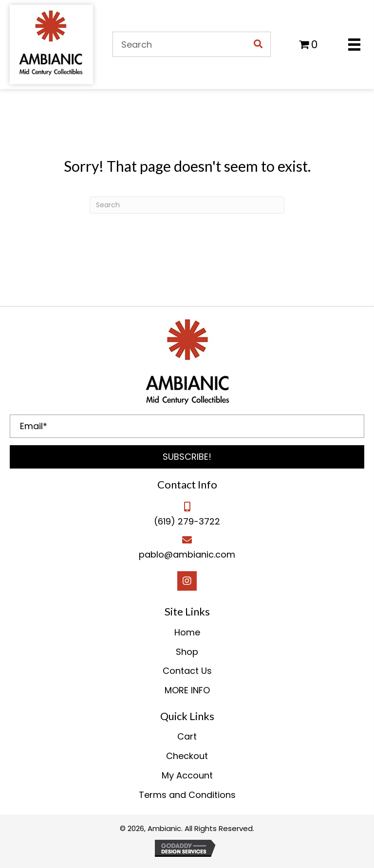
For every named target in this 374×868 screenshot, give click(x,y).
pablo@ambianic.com (187, 554)
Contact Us (187, 671)
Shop (187, 652)
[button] (187, 457)
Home (187, 632)
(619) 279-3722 (187, 521)
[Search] (187, 205)
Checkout (187, 756)
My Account (187, 775)
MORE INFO (187, 690)
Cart (187, 736)
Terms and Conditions (187, 795)
